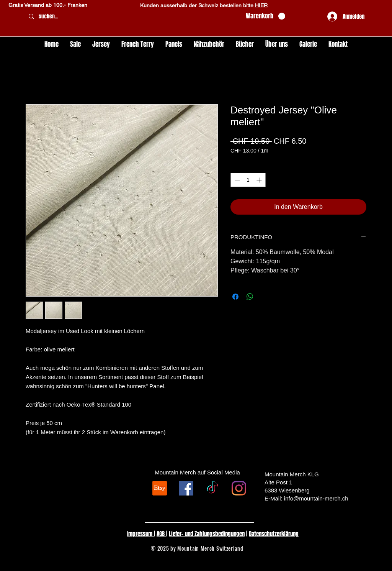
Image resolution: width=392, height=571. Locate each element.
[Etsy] (160, 488)
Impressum (140, 534)
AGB (161, 534)
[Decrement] (236, 180)
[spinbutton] (248, 180)
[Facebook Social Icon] (186, 488)
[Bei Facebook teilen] (235, 297)
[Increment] (260, 180)
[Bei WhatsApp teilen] (250, 297)
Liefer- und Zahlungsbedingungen (207, 534)
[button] (265, 16)
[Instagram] (239, 488)
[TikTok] (212, 488)
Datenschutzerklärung (274, 534)
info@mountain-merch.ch (316, 498)
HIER (261, 5)
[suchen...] (132, 17)
